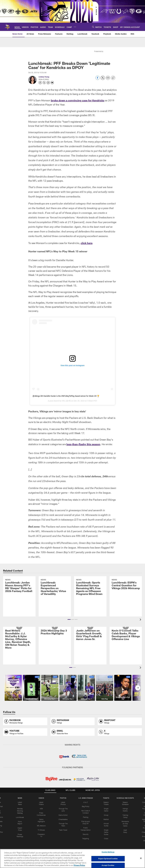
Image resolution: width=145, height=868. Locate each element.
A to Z (86, 802)
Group (106, 815)
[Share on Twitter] (103, 79)
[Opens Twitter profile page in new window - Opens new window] (44, 83)
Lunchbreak (20, 817)
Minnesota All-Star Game (125, 824)
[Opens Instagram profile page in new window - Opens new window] (48, 83)
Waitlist (106, 819)
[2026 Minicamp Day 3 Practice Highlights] (55, 641)
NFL (64, 401)
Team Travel (63, 830)
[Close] (141, 858)
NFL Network (41, 826)
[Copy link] (113, 78)
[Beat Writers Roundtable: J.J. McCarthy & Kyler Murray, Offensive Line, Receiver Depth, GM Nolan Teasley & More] (19, 649)
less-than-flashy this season (83, 444)
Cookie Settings (108, 852)
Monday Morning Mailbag (20, 811)
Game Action (63, 815)
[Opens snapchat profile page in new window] (120, 721)
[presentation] (141, 620)
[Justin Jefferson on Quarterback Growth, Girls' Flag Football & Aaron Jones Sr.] (90, 644)
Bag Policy (86, 806)
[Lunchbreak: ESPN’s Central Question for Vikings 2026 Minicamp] (126, 593)
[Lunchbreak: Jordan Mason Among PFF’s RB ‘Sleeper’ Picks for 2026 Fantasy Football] (19, 595)
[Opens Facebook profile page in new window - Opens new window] (40, 83)
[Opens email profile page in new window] (72, 732)
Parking (86, 817)
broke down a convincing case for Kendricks (78, 100)
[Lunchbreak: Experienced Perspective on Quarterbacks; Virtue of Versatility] (55, 596)
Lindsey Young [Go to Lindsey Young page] (44, 77)
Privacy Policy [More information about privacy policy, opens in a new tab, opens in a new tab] (79, 865)
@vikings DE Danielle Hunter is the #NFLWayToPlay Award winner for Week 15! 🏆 (66, 396)
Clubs (106, 838)
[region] (72, 858)
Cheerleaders (63, 819)
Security (86, 834)
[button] (69, 619)
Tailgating (86, 838)
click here (87, 243)
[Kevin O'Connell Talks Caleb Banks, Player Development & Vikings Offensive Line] (126, 644)
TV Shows (41, 830)
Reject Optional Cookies (108, 859)
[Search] (93, 27)
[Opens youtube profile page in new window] (25, 732)
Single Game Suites (106, 832)
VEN (41, 809)
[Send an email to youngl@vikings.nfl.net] (52, 83)
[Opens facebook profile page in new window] (25, 721)
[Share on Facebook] (98, 79)
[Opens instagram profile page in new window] (72, 721)
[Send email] (108, 79)
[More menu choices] (75, 27)
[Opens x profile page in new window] (120, 732)
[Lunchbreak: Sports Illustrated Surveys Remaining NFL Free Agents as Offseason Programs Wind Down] (90, 596)
